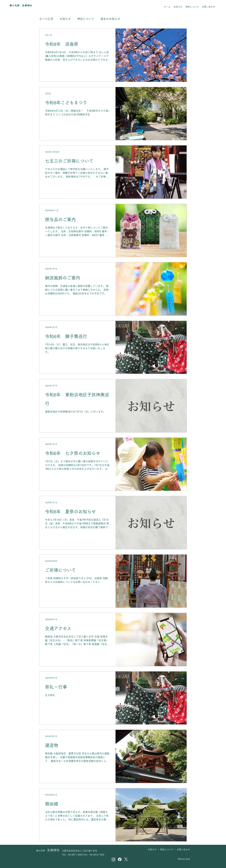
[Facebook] (120, 859)
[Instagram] (113, 859)
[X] (126, 859)
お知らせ (65, 19)
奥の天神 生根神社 (21, 5)
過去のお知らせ (110, 19)
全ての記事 (46, 19)
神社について (86, 19)
